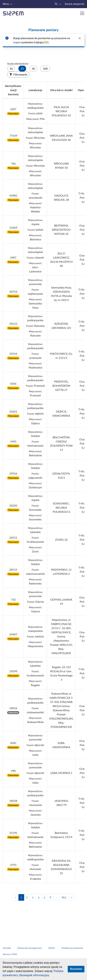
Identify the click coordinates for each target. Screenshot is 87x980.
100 (45, 68)
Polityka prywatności (72, 948)
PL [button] (56, 4)
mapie (17, 42)
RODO (52, 948)
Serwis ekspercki (74, 4)
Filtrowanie (18, 74)
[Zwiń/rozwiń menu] (82, 13)
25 (22, 68)
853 (64, 897)
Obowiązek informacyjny (34, 975)
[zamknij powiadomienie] (80, 38)
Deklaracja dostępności (30, 948)
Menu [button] (6, 4)
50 (33, 68)
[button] (51, 976)
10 (11, 68)
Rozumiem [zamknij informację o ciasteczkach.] (76, 969)
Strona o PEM (10, 954)
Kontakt (7, 948)
